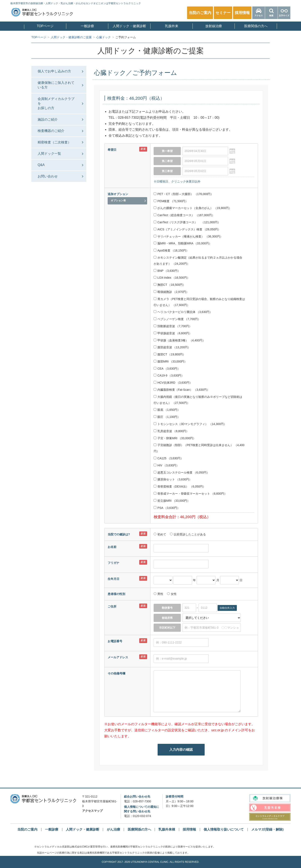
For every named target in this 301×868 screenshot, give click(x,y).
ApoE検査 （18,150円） (171, 250)
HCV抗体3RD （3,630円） (173, 383)
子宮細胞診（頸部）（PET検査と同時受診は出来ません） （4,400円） (199, 448)
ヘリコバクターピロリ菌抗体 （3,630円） (183, 312)
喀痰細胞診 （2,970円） (171, 292)
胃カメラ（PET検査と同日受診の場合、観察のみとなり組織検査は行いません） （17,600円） (199, 302)
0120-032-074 (142, 816)
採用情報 (189, 829)
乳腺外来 (172, 26)
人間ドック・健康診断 (129, 26)
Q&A (41, 165)
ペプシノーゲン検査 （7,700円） (177, 319)
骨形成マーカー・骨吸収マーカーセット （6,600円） (190, 494)
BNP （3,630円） (167, 271)
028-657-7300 (142, 801)
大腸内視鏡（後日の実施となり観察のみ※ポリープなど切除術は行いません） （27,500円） (198, 400)
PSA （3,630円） (167, 508)
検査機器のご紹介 (51, 131)
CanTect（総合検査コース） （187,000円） (184, 215)
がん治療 (114, 829)
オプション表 (118, 200)
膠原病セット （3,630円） (173, 479)
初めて (162, 534)
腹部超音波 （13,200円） (172, 347)
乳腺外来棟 (167, 829)
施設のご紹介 (48, 119)
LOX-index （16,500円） (172, 278)
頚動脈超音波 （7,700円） (173, 326)
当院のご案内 (27, 829)
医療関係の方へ (256, 26)
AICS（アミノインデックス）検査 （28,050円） (187, 229)
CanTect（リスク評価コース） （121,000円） (187, 222)
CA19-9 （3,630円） (169, 375)
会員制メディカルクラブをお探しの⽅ (56, 103)
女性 (173, 594)
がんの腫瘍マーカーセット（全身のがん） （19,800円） (193, 208)
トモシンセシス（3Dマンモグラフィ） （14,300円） (190, 424)
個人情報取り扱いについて (224, 829)
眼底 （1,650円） (167, 410)
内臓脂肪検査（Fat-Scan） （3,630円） (182, 390)
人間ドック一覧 (49, 154)
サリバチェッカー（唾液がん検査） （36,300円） (188, 236)
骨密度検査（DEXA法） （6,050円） (180, 486)
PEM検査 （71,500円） (171, 201)
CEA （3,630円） (167, 369)
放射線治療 (214, 26)
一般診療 (87, 26)
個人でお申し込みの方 (54, 71)
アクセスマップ (92, 811)
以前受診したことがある (189, 534)
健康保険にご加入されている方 (56, 85)
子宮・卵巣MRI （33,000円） (175, 438)
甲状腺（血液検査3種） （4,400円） (179, 340)
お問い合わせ (48, 176)
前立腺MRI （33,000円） (172, 501)
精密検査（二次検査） (54, 142)
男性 (160, 594)
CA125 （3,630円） (168, 458)
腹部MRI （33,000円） (170, 361)
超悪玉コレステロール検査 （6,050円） (182, 472)
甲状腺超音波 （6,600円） (173, 333)
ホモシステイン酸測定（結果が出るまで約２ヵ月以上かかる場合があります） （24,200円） (198, 261)
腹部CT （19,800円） (170, 354)
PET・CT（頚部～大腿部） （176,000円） (184, 194)
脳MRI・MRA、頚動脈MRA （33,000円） (183, 243)
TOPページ (45, 26)
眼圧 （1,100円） (167, 417)
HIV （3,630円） (166, 465)
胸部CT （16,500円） (170, 285)
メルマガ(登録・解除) (267, 829)
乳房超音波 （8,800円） (171, 431)
